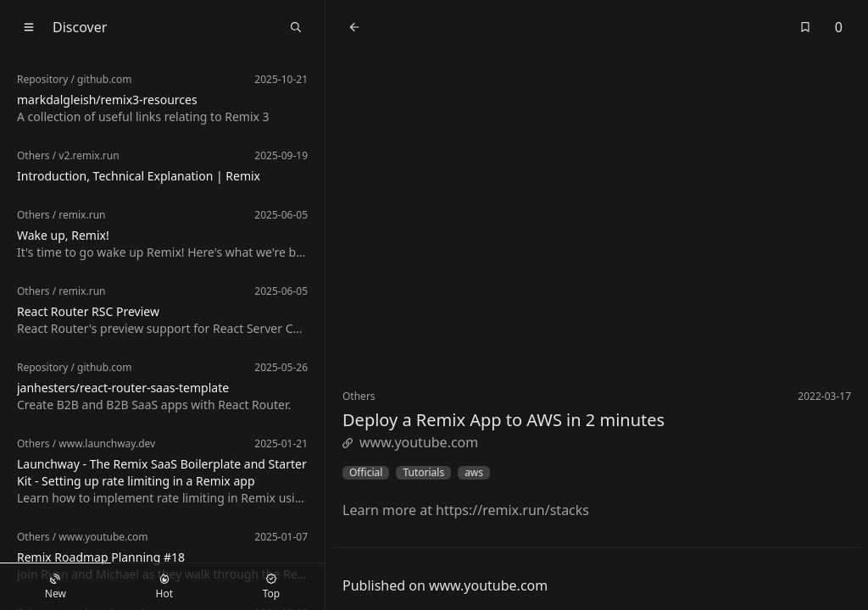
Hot (164, 587)
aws (474, 473)
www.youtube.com (410, 442)
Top (271, 587)
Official (366, 473)
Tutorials (423, 473)
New (56, 587)
